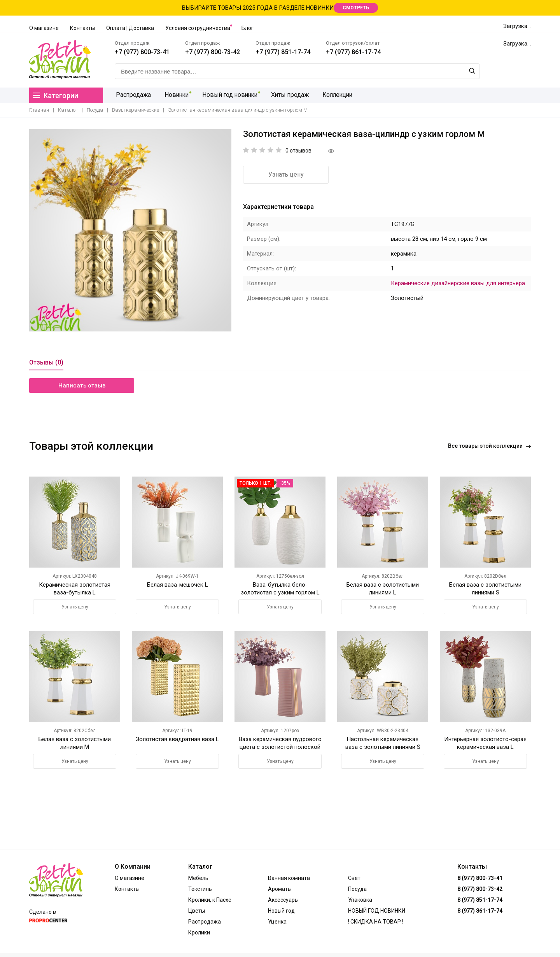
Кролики (199, 932)
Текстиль (200, 889)
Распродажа (133, 95)
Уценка (277, 922)
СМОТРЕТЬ (356, 8)
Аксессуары (283, 900)
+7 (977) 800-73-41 (142, 52)
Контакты (82, 28)
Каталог (68, 110)
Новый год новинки (228, 95)
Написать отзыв (82, 386)
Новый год (281, 911)
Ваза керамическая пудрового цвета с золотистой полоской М (280, 747)
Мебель (198, 878)
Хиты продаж (289, 95)
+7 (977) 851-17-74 (283, 52)
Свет (354, 878)
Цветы (197, 911)
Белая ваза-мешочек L (178, 585)
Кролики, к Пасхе (210, 900)
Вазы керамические (136, 110)
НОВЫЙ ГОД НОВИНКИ (377, 911)
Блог (248, 28)
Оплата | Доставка (130, 28)
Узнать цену (286, 174)
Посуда (95, 110)
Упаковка (360, 900)
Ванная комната (289, 878)
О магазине (44, 28)
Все (489, 446)
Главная (39, 110)
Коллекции (336, 95)
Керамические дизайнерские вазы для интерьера (458, 283)
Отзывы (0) (46, 362)
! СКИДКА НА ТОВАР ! (376, 922)
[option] (130, 230)
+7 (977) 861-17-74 (353, 52)
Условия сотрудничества (198, 28)
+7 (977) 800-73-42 (213, 52)
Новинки (175, 95)
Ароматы (280, 889)
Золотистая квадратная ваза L (177, 739)
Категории (56, 96)
